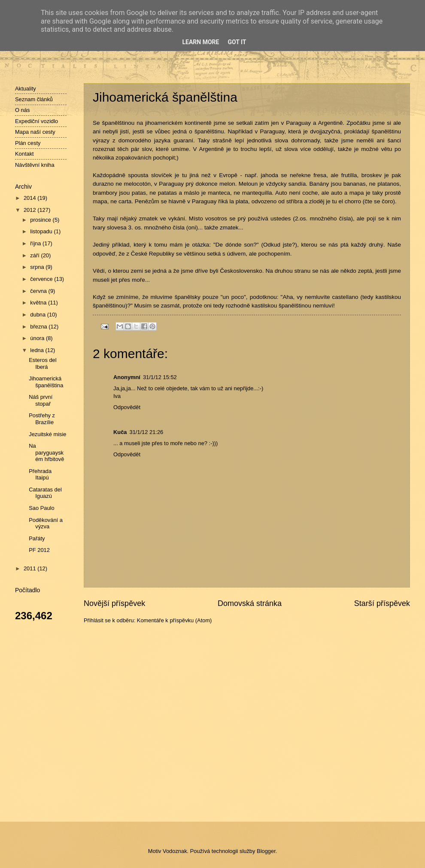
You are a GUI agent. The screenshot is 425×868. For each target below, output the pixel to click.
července (42, 279)
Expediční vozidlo (36, 121)
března (39, 327)
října (36, 243)
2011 (30, 568)
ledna (38, 350)
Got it (237, 42)
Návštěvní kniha (35, 165)
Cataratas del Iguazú (45, 493)
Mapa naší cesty (35, 132)
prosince (41, 220)
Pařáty (37, 538)
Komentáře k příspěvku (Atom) (175, 620)
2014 (30, 198)
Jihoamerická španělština (46, 382)
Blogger (266, 851)
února (38, 338)
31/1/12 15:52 (160, 377)
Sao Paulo (41, 508)
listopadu (42, 231)
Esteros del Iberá (42, 363)
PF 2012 (39, 550)
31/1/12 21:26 (146, 432)
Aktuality (26, 89)
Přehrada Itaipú (40, 474)
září (35, 255)
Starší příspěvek (382, 603)
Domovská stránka (250, 603)
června (39, 291)
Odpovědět (127, 407)
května (39, 303)
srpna (38, 267)
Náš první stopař (41, 400)
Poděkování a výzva (46, 523)
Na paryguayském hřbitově (46, 452)
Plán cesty (28, 143)
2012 (30, 210)
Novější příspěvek (114, 603)
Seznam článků (34, 99)
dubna (38, 315)
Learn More (200, 42)
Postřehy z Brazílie (42, 419)
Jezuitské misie (47, 434)
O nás (22, 110)
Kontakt (24, 154)
